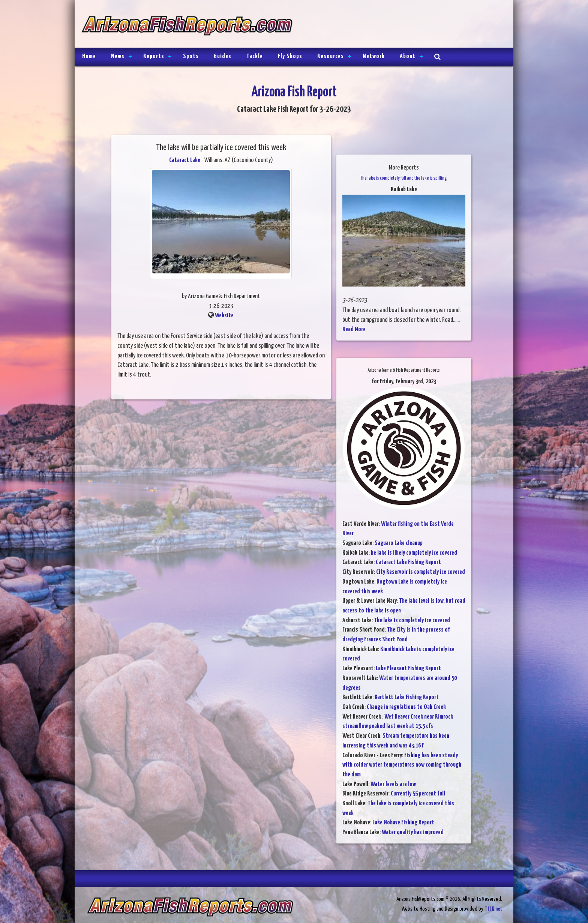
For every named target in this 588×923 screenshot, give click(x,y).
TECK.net (493, 909)
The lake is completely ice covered (412, 621)
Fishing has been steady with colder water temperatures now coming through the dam (402, 765)
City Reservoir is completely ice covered (421, 572)
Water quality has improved (413, 832)
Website (224, 316)
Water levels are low (393, 784)
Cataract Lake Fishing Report (408, 562)
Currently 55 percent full (418, 794)
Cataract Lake (185, 160)
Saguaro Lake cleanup (399, 543)
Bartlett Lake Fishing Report (407, 697)
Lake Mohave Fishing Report (403, 823)
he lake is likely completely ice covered (414, 553)
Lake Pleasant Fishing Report (408, 669)
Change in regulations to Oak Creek (406, 707)
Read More (354, 329)
